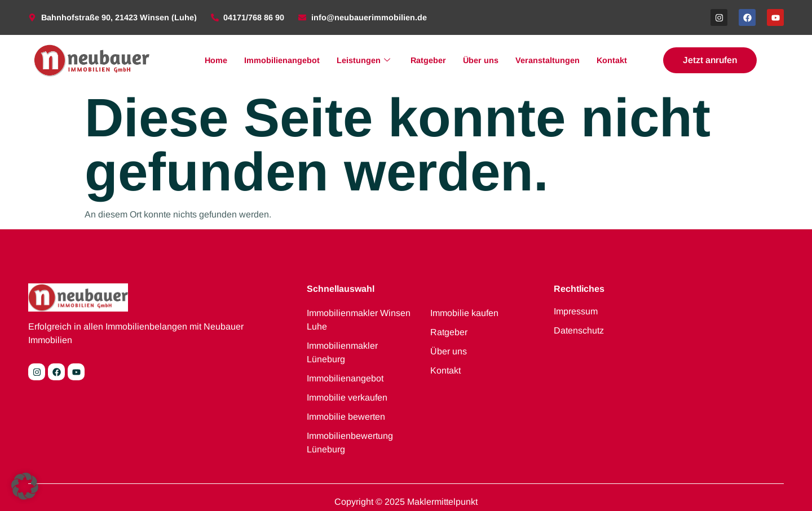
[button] (25, 486)
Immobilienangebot (282, 60)
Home (216, 60)
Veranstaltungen (548, 60)
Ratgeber (428, 60)
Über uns (481, 60)
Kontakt (612, 60)
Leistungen (363, 60)
